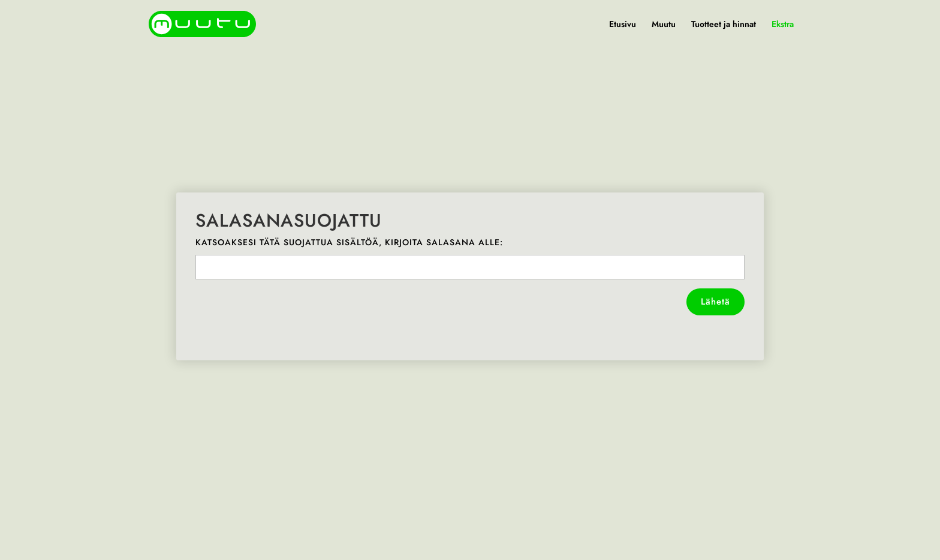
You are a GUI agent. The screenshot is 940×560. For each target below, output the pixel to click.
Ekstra (783, 25)
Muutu (664, 25)
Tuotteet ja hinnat (724, 25)
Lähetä (715, 302)
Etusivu (623, 25)
